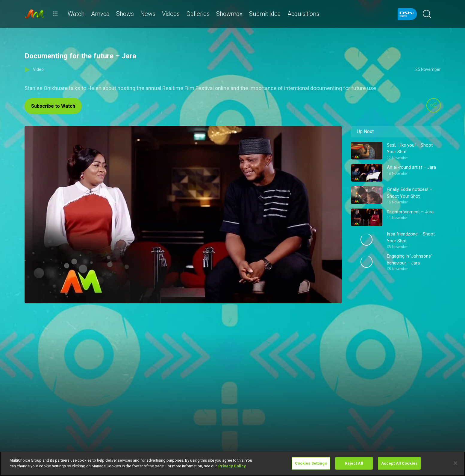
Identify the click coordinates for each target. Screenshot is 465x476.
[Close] (455, 463)
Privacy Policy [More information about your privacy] (232, 466)
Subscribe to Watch (53, 106)
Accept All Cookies (399, 463)
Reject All (354, 463)
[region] (233, 464)
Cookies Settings (311, 463)
